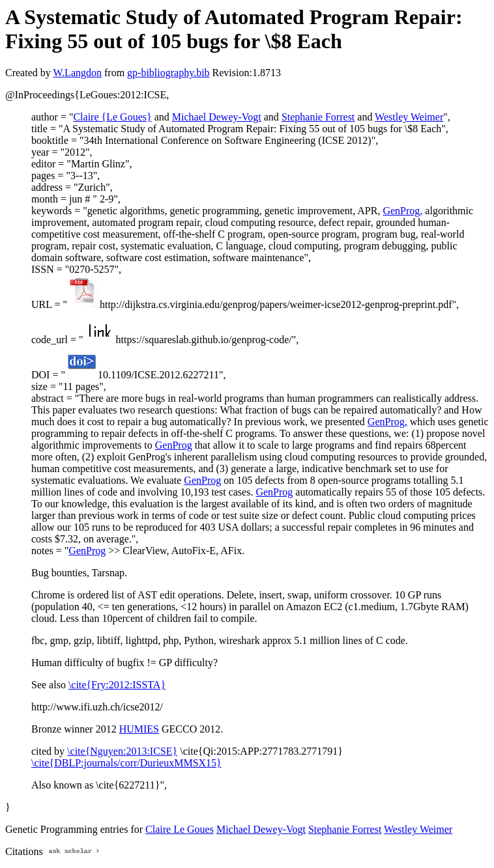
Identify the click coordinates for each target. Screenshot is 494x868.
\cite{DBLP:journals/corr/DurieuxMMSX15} (126, 763)
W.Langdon (77, 73)
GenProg (174, 445)
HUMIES (139, 729)
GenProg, (402, 211)
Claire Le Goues (180, 829)
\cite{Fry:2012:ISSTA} (117, 685)
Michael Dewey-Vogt (217, 117)
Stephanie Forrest (318, 117)
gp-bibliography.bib (168, 73)
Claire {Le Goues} (112, 117)
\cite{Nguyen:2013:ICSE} (122, 751)
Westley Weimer (409, 117)
